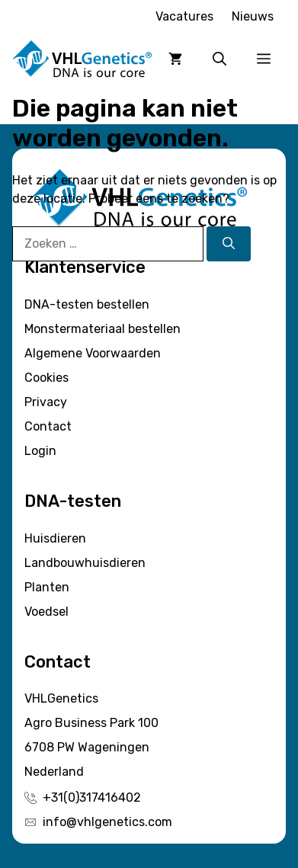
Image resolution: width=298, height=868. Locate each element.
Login (40, 451)
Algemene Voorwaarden (93, 353)
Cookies (46, 378)
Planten (47, 587)
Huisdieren (55, 538)
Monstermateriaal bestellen (103, 329)
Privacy (46, 402)
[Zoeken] (229, 244)
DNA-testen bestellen (87, 304)
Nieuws (253, 16)
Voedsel (46, 612)
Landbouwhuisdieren (85, 563)
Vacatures (184, 16)
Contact (48, 426)
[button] (219, 59)
